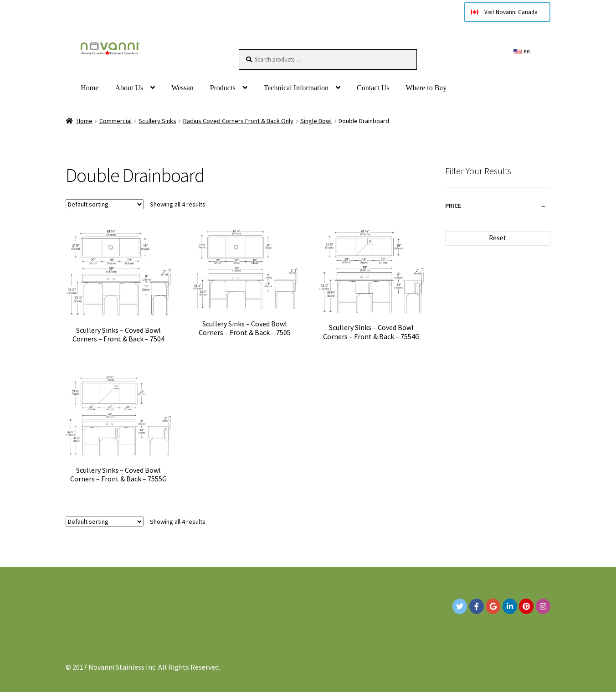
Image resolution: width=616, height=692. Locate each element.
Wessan (182, 88)
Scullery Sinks (157, 121)
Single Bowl (316, 121)
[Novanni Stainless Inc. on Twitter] (460, 606)
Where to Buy (426, 88)
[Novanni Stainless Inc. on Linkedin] (510, 606)
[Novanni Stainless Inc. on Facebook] (477, 606)
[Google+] (493, 606)
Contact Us (373, 88)
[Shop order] (105, 204)
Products (223, 88)
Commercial (115, 121)
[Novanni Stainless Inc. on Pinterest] (526, 606)
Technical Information (296, 88)
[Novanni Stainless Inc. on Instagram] (543, 606)
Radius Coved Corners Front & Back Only (238, 121)
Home (90, 88)
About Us (129, 88)
